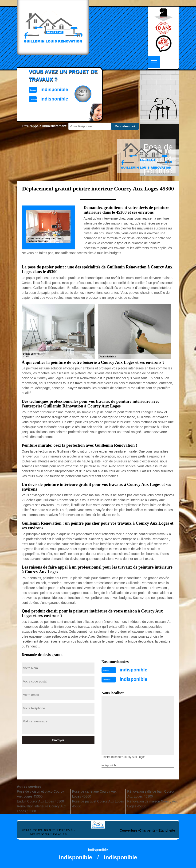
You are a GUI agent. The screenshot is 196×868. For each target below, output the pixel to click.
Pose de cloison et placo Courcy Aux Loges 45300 (40, 794)
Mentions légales (49, 834)
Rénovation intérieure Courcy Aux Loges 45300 (41, 809)
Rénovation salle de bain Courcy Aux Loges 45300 (151, 794)
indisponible (133, 670)
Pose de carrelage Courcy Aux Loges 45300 (94, 794)
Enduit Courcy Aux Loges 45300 (40, 801)
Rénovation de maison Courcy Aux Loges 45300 (152, 804)
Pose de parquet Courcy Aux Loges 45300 (98, 804)
